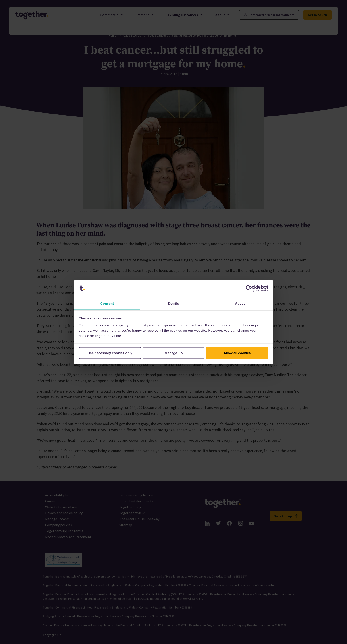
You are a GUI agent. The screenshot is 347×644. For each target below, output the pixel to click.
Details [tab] (173, 303)
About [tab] (240, 303)
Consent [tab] (107, 303)
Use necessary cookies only (110, 353)
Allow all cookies (237, 353)
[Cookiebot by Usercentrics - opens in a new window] (249, 288)
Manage (174, 353)
